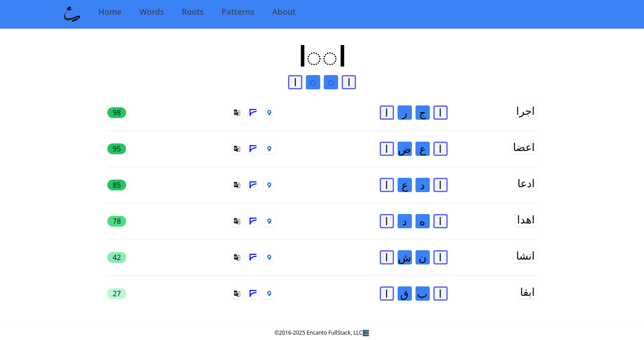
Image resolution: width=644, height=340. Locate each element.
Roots (193, 12)
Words (152, 12)
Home (110, 12)
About (284, 12)
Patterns (238, 12)
